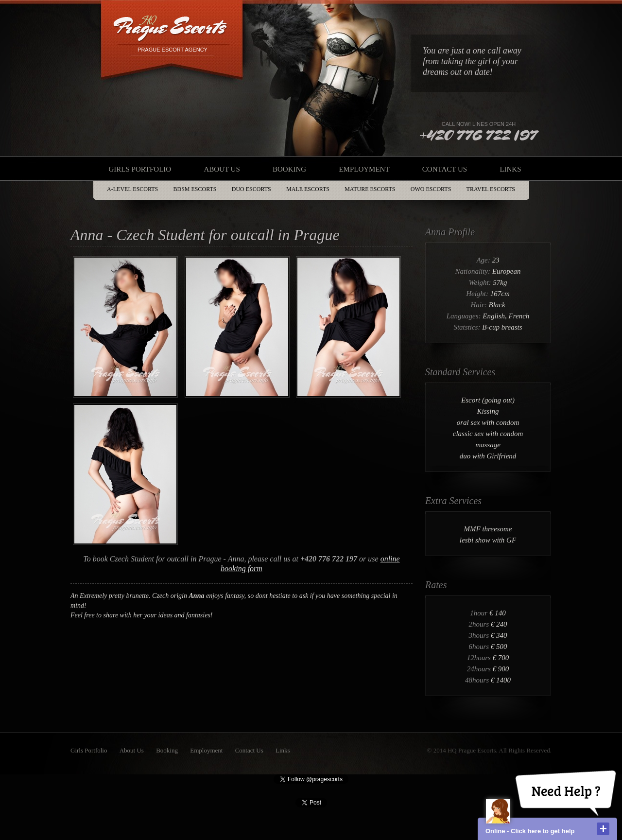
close (603, 829)
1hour (480, 613)
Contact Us (445, 169)
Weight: (481, 282)
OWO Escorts (431, 189)
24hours (480, 669)
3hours (479, 635)
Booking (289, 169)
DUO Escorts (251, 189)
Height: (478, 294)
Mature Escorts (370, 189)
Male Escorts (308, 189)
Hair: (479, 305)
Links (510, 169)
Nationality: (474, 271)
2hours (479, 624)
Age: (484, 260)
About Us (222, 169)
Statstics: (468, 327)
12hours (480, 658)
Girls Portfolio (140, 169)
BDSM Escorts (195, 189)
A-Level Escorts (132, 189)
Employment (364, 169)
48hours (478, 680)
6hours (479, 647)
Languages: (465, 316)
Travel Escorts (491, 189)
